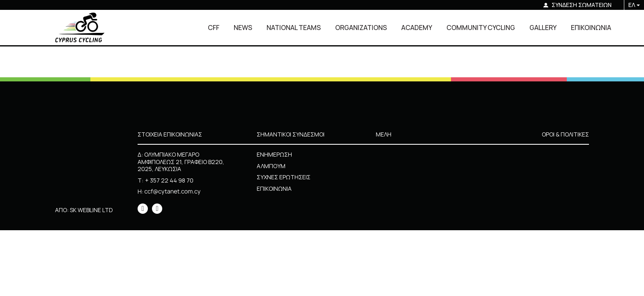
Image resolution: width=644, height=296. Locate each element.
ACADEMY (417, 28)
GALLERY (543, 28)
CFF (214, 28)
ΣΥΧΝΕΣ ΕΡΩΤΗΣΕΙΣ (284, 177)
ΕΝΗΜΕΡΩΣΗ (274, 154)
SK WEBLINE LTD (91, 210)
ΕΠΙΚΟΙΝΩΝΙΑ (591, 28)
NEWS (243, 28)
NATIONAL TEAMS (294, 28)
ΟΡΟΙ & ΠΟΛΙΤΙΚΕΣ (565, 134)
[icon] (143, 209)
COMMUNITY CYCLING (481, 28)
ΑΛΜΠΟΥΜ (271, 166)
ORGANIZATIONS (361, 28)
